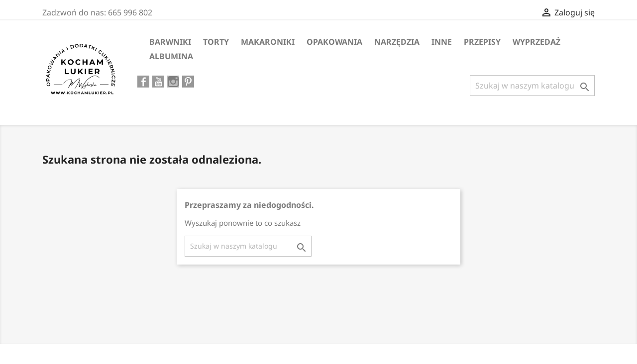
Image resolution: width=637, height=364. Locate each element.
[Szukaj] (532, 86)
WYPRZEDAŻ (536, 42)
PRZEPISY (482, 42)
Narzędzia (397, 42)
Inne (442, 42)
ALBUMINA (171, 56)
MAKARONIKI (268, 42)
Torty (216, 42)
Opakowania (334, 42)
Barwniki (170, 42)
